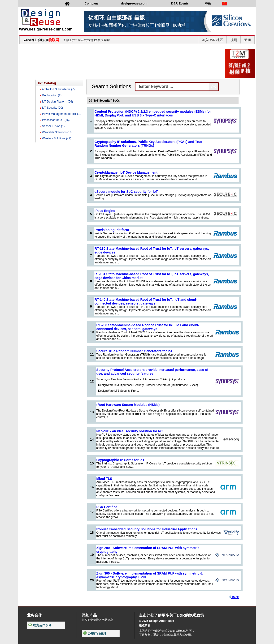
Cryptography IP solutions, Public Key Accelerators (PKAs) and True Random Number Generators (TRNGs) (148, 144)
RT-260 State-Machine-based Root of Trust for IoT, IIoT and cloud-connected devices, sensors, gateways (148, 327)
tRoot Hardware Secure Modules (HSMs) (128, 405)
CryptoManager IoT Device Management (126, 172)
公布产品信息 (95, 633)
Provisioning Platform (112, 230)
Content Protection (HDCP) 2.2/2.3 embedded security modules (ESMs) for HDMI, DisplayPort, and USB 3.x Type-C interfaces (153, 113)
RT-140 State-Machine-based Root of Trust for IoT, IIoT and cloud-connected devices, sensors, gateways (146, 301)
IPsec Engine (105, 211)
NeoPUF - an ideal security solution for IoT (130, 431)
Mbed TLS (104, 479)
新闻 (248, 40)
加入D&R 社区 (212, 40)
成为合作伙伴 (40, 625)
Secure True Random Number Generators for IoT (135, 351)
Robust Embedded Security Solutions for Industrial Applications (147, 529)
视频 (234, 40)
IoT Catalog (47, 83)
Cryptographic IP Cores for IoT (121, 460)
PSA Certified (107, 507)
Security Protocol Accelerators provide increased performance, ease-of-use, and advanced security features (153, 372)
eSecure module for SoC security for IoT (126, 192)
